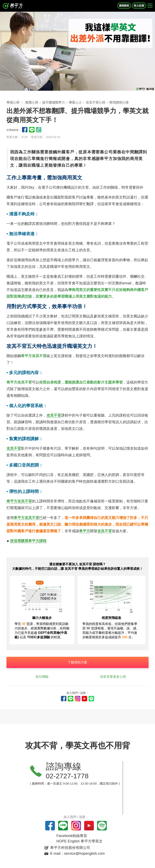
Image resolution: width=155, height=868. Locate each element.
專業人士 (75, 102)
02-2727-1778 (67, 776)
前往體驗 (42, 677)
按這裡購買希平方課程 (28, 541)
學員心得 (13, 102)
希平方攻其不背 (19, 501)
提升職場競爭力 (53, 102)
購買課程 (124, 6)
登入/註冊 (139, 6)
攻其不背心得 (95, 102)
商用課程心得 (119, 102)
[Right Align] (150, 6)
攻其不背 (54, 415)
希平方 (85, 531)
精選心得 (32, 102)
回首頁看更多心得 (113, 677)
